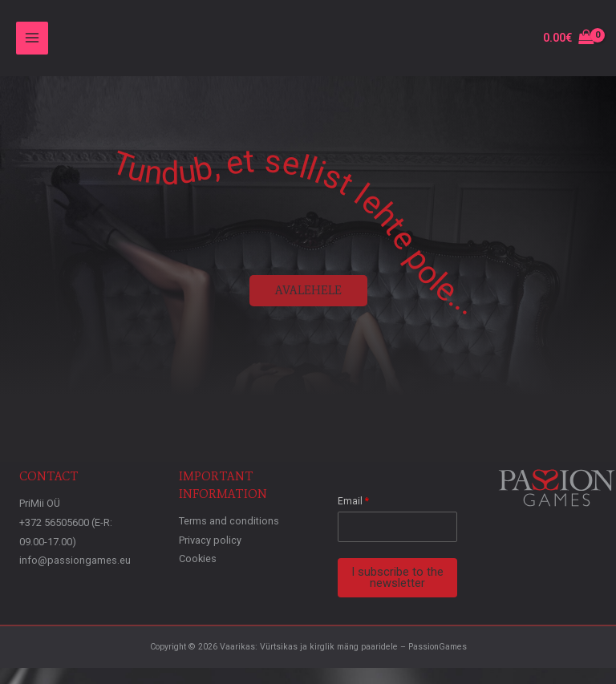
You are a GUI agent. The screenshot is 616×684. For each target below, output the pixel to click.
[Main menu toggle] (32, 38)
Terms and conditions (229, 521)
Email (353, 501)
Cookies (198, 559)
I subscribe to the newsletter (397, 578)
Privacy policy (210, 540)
